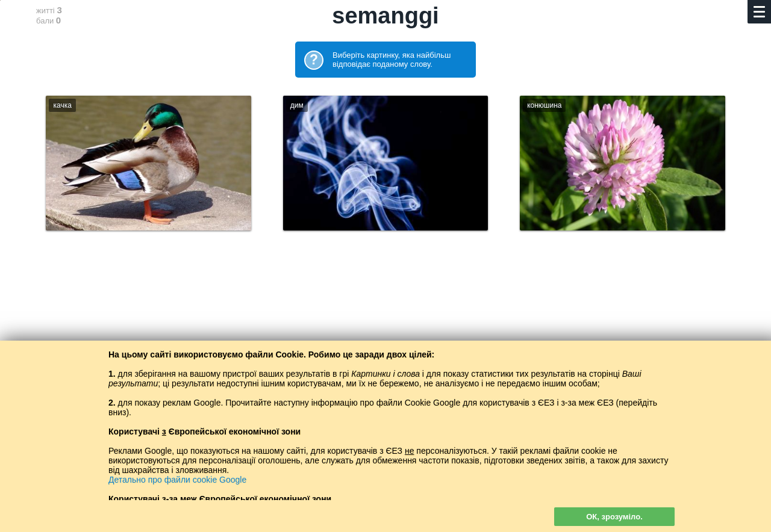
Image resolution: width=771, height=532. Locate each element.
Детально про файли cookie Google (177, 480)
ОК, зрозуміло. (614, 517)
